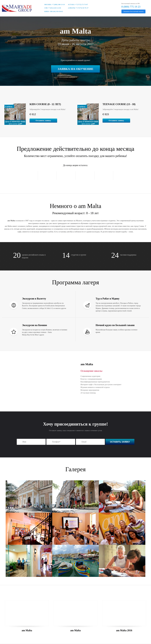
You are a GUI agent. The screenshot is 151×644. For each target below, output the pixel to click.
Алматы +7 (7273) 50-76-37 (78, 8)
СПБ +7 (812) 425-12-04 (53, 8)
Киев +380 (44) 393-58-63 (54, 11)
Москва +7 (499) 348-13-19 (55, 4)
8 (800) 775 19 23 (131, 7)
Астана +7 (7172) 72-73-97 (78, 4)
